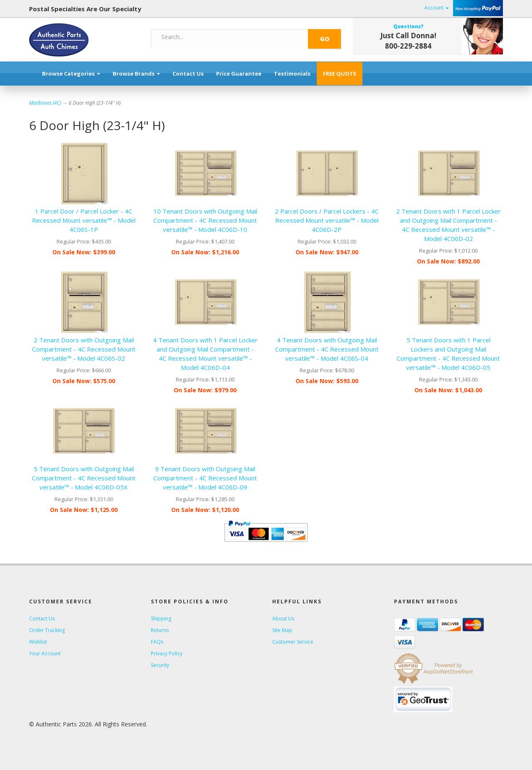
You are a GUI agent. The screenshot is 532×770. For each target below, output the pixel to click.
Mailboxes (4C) (45, 103)
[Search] (230, 37)
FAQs (157, 642)
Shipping (161, 619)
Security (160, 665)
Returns (160, 630)
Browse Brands (136, 74)
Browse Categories (71, 74)
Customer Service (293, 642)
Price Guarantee (239, 74)
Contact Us (188, 74)
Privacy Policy (167, 653)
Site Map (282, 630)
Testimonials (292, 74)
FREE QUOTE (340, 74)
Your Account (45, 653)
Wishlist (38, 642)
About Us (283, 619)
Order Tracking (47, 630)
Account (437, 8)
